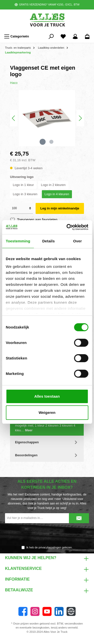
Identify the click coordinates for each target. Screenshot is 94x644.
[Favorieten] (63, 36)
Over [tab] (78, 241)
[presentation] (47, 535)
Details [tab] (48, 241)
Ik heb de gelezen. (50, 547)
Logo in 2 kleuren (53, 185)
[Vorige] (14, 118)
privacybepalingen (50, 547)
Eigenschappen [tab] (47, 442)
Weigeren (47, 412)
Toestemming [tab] (18, 241)
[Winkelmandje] (87, 36)
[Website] (71, 611)
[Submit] (79, 518)
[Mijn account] (75, 36)
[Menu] (17, 36)
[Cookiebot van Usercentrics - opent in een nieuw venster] (67, 227)
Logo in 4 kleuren (57, 194)
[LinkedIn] (59, 611)
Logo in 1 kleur (23, 185)
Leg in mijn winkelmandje (60, 208)
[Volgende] (80, 118)
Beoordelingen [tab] (47, 455)
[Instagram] (35, 611)
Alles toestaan (47, 396)
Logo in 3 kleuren (25, 194)
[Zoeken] (51, 36)
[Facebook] (23, 611)
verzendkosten (74, 624)
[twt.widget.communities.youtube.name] (47, 611)
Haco (14, 83)
